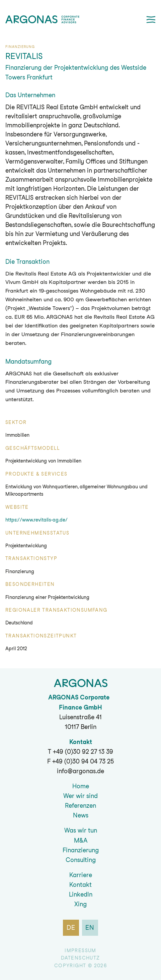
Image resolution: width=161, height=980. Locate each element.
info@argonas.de (80, 771)
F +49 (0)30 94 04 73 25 (80, 761)
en (90, 928)
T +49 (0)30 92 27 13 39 (80, 752)
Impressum (80, 950)
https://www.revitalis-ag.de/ (36, 520)
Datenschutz (80, 958)
